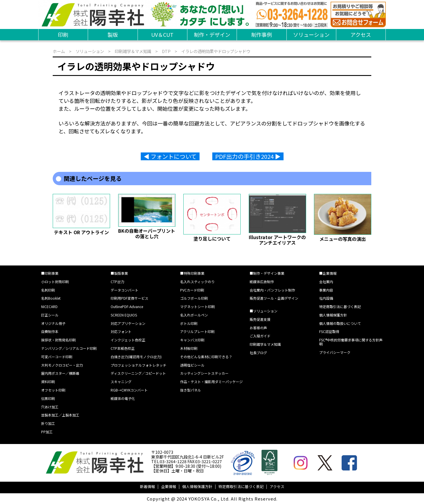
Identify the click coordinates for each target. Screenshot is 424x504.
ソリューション (311, 34)
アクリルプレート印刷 (197, 331)
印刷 (63, 34)
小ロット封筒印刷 (55, 282)
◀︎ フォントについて (170, 156)
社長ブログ (258, 353)
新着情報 (147, 486)
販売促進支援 (260, 319)
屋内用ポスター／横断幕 (60, 373)
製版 (113, 34)
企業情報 (169, 486)
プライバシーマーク (335, 352)
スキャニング (121, 382)
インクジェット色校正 (128, 340)
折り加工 (48, 423)
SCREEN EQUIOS (124, 315)
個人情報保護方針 (333, 315)
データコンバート (125, 290)
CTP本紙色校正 (123, 348)
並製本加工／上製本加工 (60, 415)
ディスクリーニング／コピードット (138, 373)
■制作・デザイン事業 (267, 273)
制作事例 (262, 34)
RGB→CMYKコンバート (129, 390)
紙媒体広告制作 (262, 282)
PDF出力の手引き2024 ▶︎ (248, 156)
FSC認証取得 (329, 331)
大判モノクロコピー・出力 (62, 365)
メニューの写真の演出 (343, 239)
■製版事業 (119, 273)
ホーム (59, 51)
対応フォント (121, 331)
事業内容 (326, 290)
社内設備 (326, 298)
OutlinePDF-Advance (127, 306)
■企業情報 (328, 273)
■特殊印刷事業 (192, 273)
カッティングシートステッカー (204, 373)
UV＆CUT (162, 34)
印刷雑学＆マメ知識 (133, 51)
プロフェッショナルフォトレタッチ (138, 365)
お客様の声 (258, 328)
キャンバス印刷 (192, 340)
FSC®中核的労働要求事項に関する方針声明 (351, 342)
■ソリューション (264, 311)
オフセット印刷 (53, 390)
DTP (166, 51)
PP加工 (47, 432)
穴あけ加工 (50, 407)
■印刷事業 (50, 273)
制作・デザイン (212, 34)
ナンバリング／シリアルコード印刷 (69, 348)
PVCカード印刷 (192, 290)
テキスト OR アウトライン (81, 232)
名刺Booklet (51, 298)
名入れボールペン (194, 315)
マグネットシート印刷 (198, 306)
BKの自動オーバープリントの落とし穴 (147, 233)
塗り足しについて (212, 239)
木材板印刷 (189, 348)
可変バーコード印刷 (57, 357)
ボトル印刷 (189, 323)
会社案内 (326, 282)
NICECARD (49, 306)
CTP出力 (117, 282)
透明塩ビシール (192, 365)
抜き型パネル (191, 390)
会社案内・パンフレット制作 (272, 290)
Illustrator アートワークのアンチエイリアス (277, 240)
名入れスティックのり (197, 282)
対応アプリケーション (128, 323)
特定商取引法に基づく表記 (340, 306)
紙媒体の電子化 (123, 398)
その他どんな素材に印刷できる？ (206, 357)
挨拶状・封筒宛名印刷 (59, 340)
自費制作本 (50, 331)
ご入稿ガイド (260, 336)
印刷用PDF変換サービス (129, 298)
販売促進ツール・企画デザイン (274, 298)
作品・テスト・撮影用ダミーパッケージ (211, 382)
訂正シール (50, 315)
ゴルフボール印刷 (194, 298)
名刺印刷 (48, 290)
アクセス (361, 34)
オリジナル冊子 (53, 323)
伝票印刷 (48, 398)
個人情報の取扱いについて (340, 323)
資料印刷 (48, 382)
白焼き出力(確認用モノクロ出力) (136, 357)
